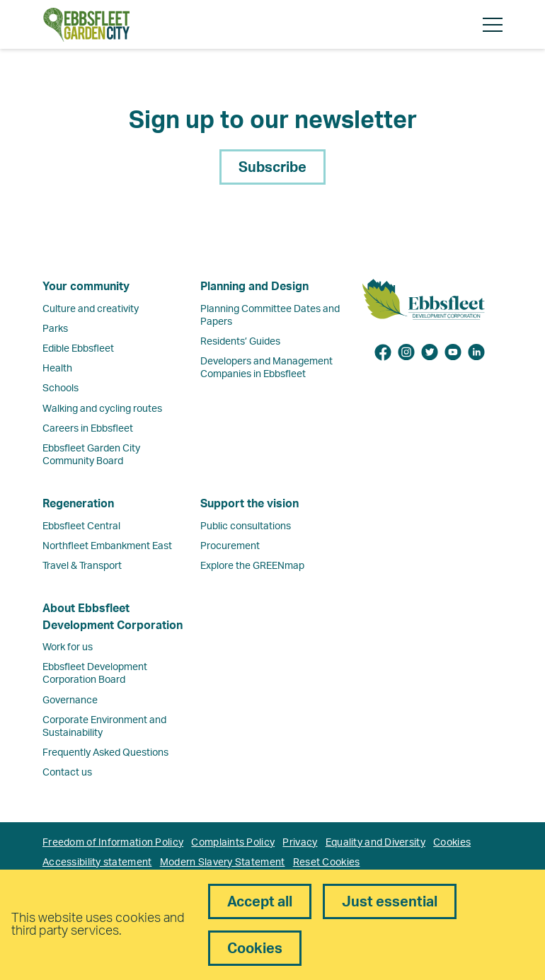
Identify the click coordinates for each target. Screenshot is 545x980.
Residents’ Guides (240, 342)
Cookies (452, 843)
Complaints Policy (233, 843)
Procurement (230, 546)
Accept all (260, 902)
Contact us (67, 773)
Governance (70, 701)
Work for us (68, 647)
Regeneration (78, 504)
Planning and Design (254, 287)
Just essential (390, 902)
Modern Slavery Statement (223, 863)
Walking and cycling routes (102, 409)
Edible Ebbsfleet (78, 349)
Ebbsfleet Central (81, 526)
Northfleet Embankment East (107, 546)
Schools (61, 388)
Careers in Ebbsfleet (88, 429)
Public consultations (246, 526)
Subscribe (272, 168)
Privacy (300, 843)
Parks (55, 329)
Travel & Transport (82, 566)
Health (57, 369)
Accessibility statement (97, 863)
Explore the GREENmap (252, 566)
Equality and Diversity (375, 843)
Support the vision (249, 504)
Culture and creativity (91, 309)
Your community (86, 287)
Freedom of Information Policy (113, 843)
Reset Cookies (327, 863)
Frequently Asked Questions (105, 753)
